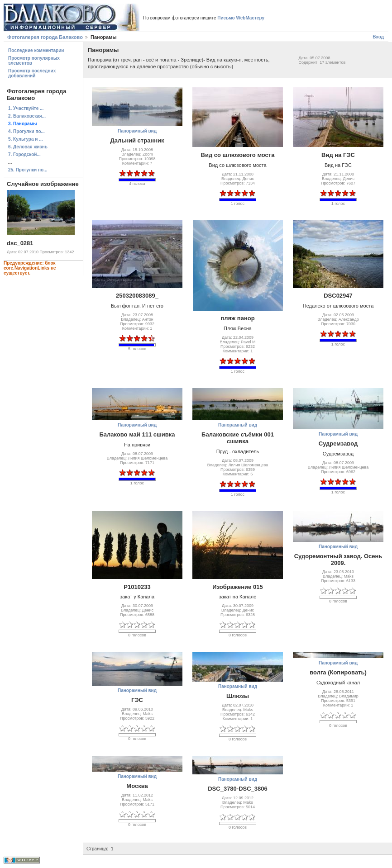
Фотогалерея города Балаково (45, 37)
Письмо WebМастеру (241, 18)
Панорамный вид (137, 131)
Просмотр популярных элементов (34, 61)
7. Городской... (24, 154)
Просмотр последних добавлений (32, 73)
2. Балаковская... (27, 116)
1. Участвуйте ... (26, 108)
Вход (378, 37)
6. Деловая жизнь (28, 147)
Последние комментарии (36, 50)
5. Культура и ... (26, 139)
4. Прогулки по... (26, 131)
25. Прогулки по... (28, 170)
